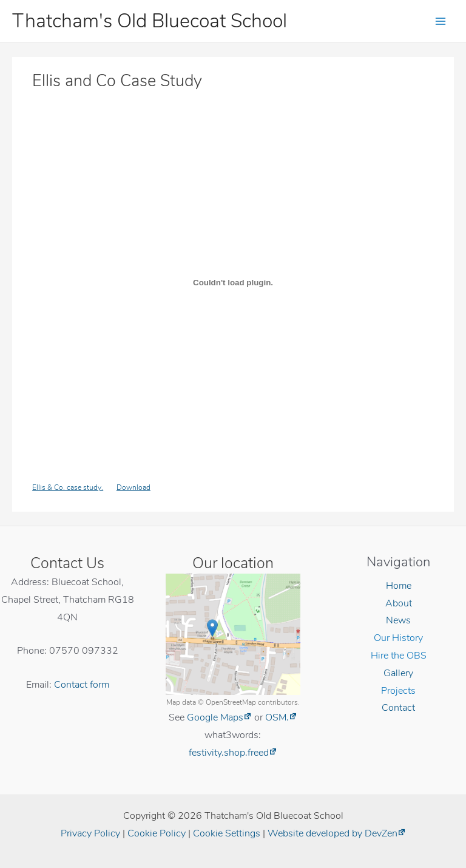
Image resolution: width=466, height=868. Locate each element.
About (399, 603)
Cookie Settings (227, 833)
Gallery (398, 673)
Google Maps (215, 717)
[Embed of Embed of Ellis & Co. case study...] (233, 282)
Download (133, 487)
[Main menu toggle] (441, 21)
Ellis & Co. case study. (68, 487)
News (398, 620)
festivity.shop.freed (229, 752)
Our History (398, 638)
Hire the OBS (399, 655)
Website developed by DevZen (333, 833)
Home (399, 585)
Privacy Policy (90, 833)
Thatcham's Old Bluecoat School (150, 21)
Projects (398, 690)
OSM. (277, 717)
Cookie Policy (157, 833)
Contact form (82, 684)
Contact (398, 707)
